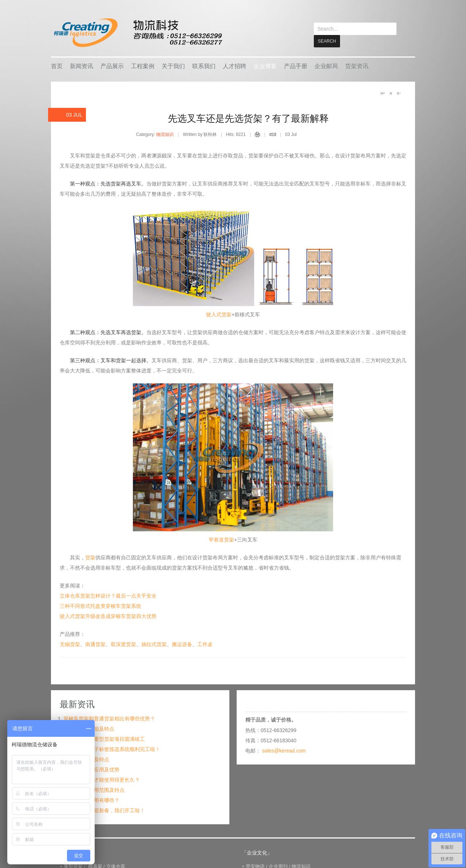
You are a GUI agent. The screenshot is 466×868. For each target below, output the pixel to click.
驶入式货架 (219, 314)
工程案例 (143, 66)
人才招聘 (234, 66)
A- (399, 93)
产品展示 (112, 66)
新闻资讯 (82, 66)
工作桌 (205, 644)
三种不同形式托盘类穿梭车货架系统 (100, 606)
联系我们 (204, 66)
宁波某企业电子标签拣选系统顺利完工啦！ (112, 749)
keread (137, 33)
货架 (90, 557)
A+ (383, 93)
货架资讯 (357, 66)
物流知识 (165, 134)
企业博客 (265, 66)
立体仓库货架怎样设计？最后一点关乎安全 (108, 595)
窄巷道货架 (221, 539)
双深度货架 (123, 644)
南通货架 (95, 644)
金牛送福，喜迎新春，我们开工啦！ (104, 810)
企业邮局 (326, 66)
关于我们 (173, 66)
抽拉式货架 (154, 644)
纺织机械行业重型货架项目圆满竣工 (104, 739)
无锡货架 (70, 644)
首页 (57, 66)
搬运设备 (182, 644)
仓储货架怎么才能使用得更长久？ (102, 779)
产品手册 (296, 66)
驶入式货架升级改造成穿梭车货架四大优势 (108, 616)
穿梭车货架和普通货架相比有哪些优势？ (109, 718)
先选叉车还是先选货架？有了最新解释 (248, 118)
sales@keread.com (284, 750)
